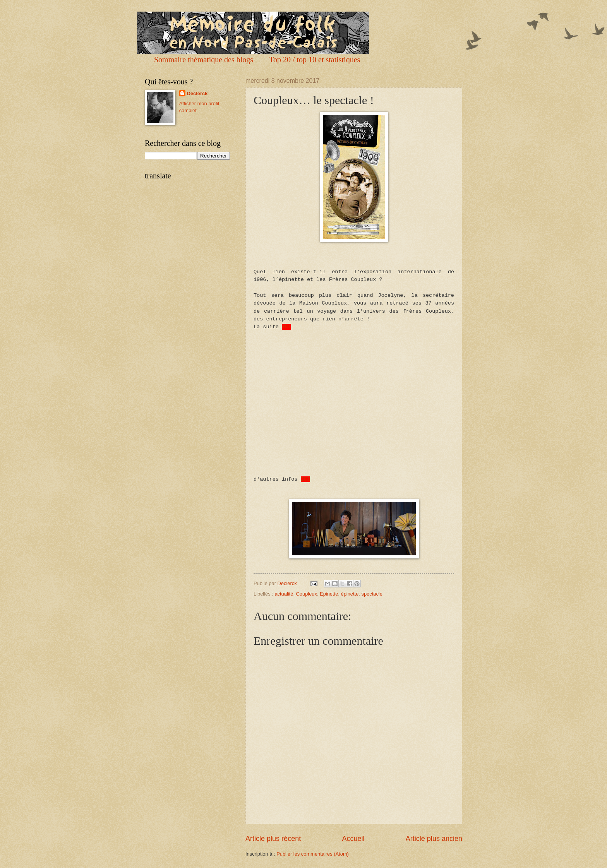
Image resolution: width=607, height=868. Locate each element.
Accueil (353, 837)
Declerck (197, 93)
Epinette (329, 592)
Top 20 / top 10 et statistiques (315, 60)
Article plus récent (273, 837)
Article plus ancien (434, 837)
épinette (350, 592)
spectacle (372, 592)
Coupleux (307, 592)
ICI (286, 326)
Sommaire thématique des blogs (204, 60)
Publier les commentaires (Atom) (313, 852)
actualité (284, 592)
